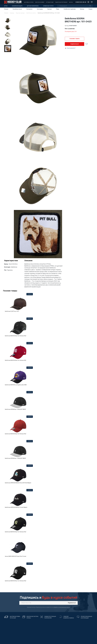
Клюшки (6, 9)
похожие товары (75, 39)
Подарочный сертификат (61, 2)
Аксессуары (40, 9)
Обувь (58, 9)
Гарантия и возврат (40, 2)
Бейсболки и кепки (31, 13)
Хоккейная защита (17, 6)
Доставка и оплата (29, 2)
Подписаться (72, 603)
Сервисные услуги (48, 6)
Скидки (90, 9)
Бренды (82, 9)
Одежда (49, 9)
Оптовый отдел (50, 2)
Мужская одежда (20, 13)
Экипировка (29, 9)
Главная (6, 13)
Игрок (6, 6)
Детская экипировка (33, 6)
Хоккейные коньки (17, 9)
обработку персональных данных (62, 607)
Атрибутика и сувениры (70, 9)
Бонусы (71, 2)
